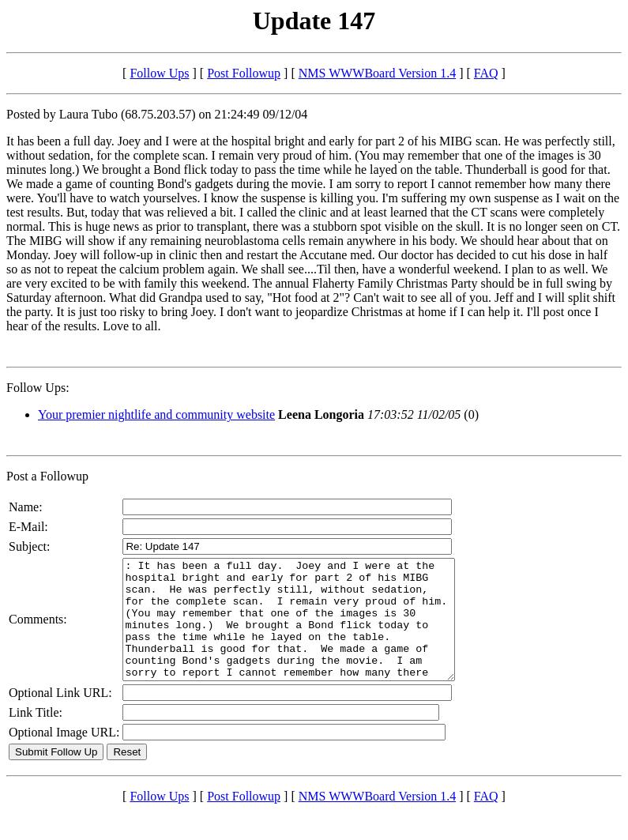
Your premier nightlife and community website (156, 414)
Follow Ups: (38, 388)
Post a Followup (47, 476)
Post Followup (244, 73)
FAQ (486, 73)
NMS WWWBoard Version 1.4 (377, 73)
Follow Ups (159, 73)
